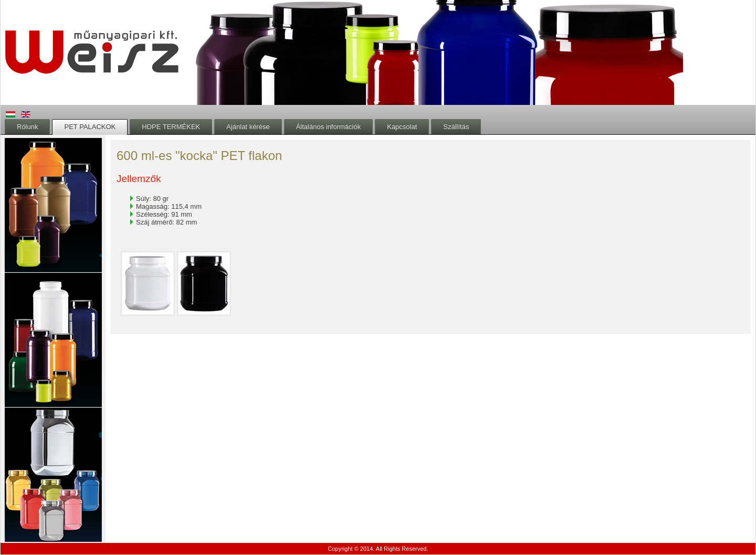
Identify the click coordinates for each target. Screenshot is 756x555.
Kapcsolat (402, 127)
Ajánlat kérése (248, 127)
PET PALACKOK (90, 127)
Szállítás (456, 127)
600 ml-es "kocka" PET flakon (199, 156)
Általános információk (329, 127)
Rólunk (27, 127)
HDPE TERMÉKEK (171, 127)
